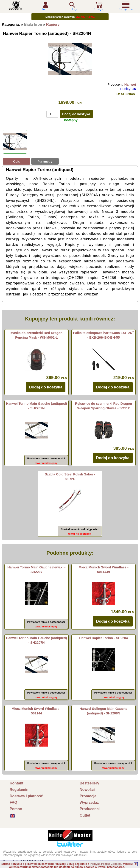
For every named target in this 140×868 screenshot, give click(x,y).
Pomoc (16, 809)
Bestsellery (89, 783)
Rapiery (53, 24)
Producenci (90, 809)
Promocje (88, 796)
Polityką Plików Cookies (105, 864)
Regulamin (19, 790)
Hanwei (130, 84)
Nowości (87, 790)
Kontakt (17, 783)
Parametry (45, 162)
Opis (17, 162)
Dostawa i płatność (26, 796)
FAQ (13, 802)
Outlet (85, 815)
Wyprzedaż (89, 802)
